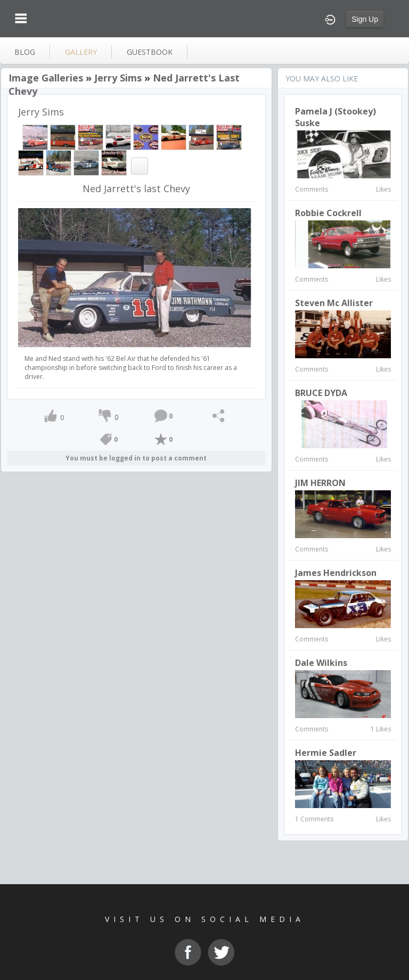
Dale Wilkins (321, 663)
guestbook (150, 52)
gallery (81, 52)
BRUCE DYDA (321, 393)
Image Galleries (46, 78)
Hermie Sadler (326, 753)
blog (25, 52)
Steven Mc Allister (334, 303)
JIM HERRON (320, 483)
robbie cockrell (328, 213)
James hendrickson (336, 573)
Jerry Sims (118, 78)
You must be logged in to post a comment (136, 458)
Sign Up (365, 19)
